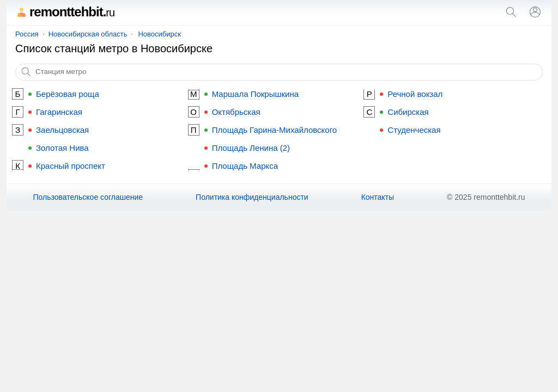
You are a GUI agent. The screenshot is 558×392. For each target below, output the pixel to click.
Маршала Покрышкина (255, 94)
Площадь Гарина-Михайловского (274, 130)
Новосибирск (159, 34)
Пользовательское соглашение (88, 197)
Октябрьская (236, 112)
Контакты (378, 197)
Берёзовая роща (68, 94)
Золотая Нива (62, 148)
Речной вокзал (415, 94)
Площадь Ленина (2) (251, 148)
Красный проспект (71, 166)
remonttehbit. (65, 12)
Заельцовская (62, 130)
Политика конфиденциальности (252, 197)
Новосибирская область (88, 34)
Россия (27, 34)
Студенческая (414, 130)
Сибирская (408, 112)
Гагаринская (59, 112)
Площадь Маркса (245, 166)
